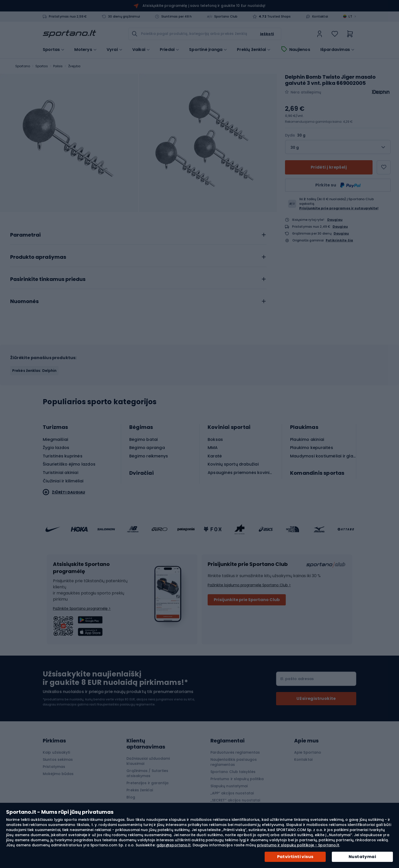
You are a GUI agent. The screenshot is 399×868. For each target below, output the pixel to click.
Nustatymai (362, 857)
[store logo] (69, 34)
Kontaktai (320, 17)
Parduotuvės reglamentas (235, 752)
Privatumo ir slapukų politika (237, 779)
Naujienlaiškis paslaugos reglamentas (234, 762)
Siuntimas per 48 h (177, 17)
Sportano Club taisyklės (233, 772)
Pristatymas (54, 767)
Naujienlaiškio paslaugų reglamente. (126, 704)
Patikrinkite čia (339, 240)
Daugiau (335, 220)
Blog (131, 797)
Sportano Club (226, 17)
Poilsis (58, 66)
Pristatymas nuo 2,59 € (68, 17)
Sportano (23, 66)
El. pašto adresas (297, 679)
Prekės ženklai (140, 790)
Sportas (42, 66)
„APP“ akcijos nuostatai (232, 793)
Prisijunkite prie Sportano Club (247, 600)
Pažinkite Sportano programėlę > (82, 608)
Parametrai (25, 235)
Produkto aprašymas (38, 257)
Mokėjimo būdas (58, 774)
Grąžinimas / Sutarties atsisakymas (147, 773)
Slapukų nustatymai (229, 786)
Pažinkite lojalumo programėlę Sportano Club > (249, 585)
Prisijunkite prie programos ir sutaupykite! (339, 208)
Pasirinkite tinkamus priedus (48, 279)
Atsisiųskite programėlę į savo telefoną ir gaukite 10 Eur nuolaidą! (204, 6)
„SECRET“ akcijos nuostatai (235, 800)
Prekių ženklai (251, 50)
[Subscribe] (316, 699)
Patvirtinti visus (295, 857)
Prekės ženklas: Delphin (34, 371)
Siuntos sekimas (58, 759)
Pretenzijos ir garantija (147, 783)
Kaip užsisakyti (56, 752)
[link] (320, 34)
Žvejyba (74, 66)
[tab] (138, 234)
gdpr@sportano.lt (174, 845)
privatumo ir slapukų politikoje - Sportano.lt (298, 845)
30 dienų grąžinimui (124, 17)
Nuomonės (24, 302)
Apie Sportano (308, 752)
